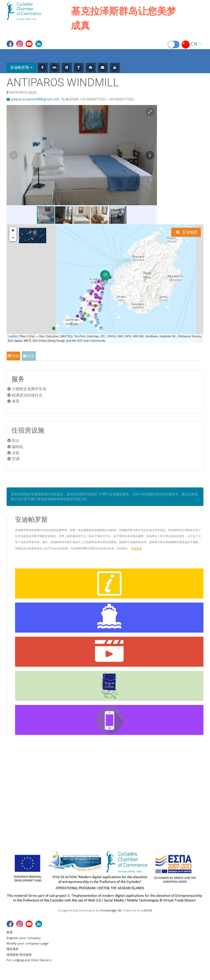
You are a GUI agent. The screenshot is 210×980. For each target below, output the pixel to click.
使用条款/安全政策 (19, 954)
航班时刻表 (19, 777)
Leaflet (12, 336)
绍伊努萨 (188, 801)
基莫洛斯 (153, 777)
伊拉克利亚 (121, 801)
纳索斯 (151, 808)
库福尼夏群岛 (157, 783)
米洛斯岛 (153, 795)
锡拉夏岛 (119, 808)
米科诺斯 (153, 801)
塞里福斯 (188, 777)
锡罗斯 (186, 795)
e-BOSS (147, 910)
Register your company (24, 938)
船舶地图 (17, 789)
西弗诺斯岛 (189, 789)
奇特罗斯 (153, 789)
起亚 (150, 771)
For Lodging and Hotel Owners (29, 960)
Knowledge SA (111, 910)
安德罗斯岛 (121, 783)
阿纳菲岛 (119, 777)
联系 (29, 356)
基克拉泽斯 (19, 771)
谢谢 (13, 801)
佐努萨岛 (119, 795)
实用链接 (17, 795)
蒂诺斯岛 (188, 808)
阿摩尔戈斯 (121, 771)
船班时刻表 (19, 783)
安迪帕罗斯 (121, 789)
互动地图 (187, 232)
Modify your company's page (28, 943)
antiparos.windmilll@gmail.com (33, 99)
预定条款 (13, 949)
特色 (13, 356)
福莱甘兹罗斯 (191, 814)
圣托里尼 (188, 771)
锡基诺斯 (188, 783)
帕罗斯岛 (153, 814)
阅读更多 (137, 548)
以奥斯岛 (119, 814)
